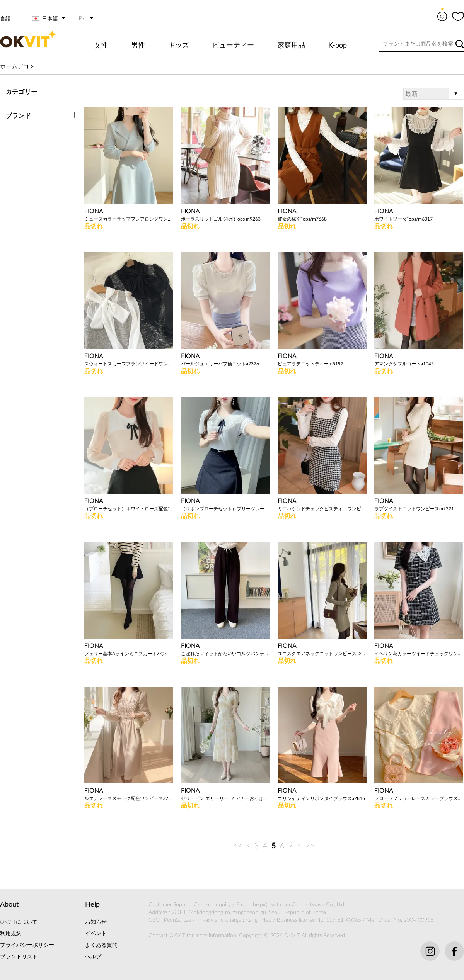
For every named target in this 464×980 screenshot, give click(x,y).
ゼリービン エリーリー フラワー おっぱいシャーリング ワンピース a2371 (225, 798)
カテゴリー (21, 92)
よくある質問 (101, 945)
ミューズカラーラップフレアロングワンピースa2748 (129, 219)
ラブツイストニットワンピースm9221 (414, 509)
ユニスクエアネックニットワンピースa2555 (322, 654)
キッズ (179, 46)
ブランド (18, 116)
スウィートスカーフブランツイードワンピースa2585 (129, 364)
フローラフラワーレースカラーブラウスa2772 (419, 798)
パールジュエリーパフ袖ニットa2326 (220, 364)
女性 (101, 46)
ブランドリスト (19, 957)
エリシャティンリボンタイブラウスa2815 (321, 798)
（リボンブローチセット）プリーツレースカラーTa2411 (225, 509)
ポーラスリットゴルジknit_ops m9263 (221, 219)
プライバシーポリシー (27, 945)
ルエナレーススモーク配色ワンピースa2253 (129, 798)
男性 (138, 46)
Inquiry (223, 905)
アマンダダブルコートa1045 (404, 364)
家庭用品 (291, 46)
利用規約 (11, 934)
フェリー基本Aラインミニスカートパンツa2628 (129, 654)
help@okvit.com (271, 905)
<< (237, 846)
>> (310, 846)
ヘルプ (93, 957)
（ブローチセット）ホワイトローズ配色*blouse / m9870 (129, 509)
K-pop (338, 46)
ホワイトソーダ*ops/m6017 (403, 219)
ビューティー (233, 46)
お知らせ (96, 922)
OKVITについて (19, 922)
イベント (96, 934)
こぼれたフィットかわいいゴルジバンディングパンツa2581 (225, 654)
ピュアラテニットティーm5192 (310, 364)
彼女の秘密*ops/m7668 (302, 219)
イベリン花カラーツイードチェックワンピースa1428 (419, 654)
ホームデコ (14, 67)
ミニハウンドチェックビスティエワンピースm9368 (322, 509)
